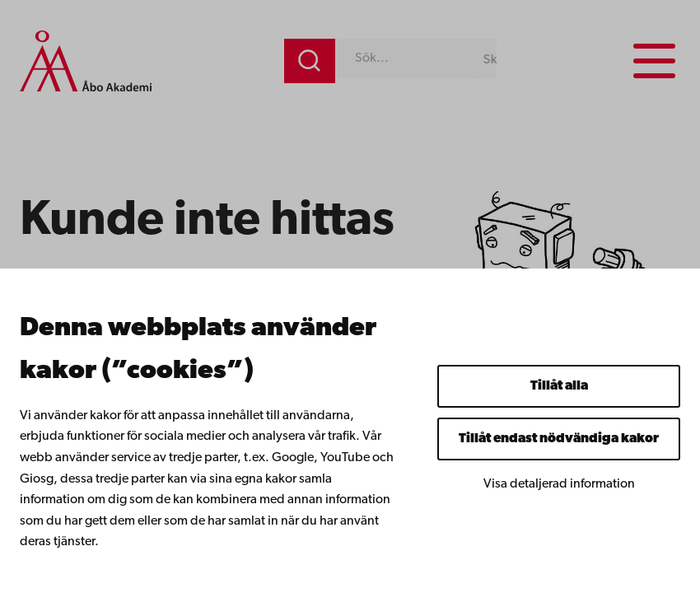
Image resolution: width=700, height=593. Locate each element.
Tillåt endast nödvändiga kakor (559, 439)
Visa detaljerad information (559, 484)
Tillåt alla (559, 386)
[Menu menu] (654, 61)
